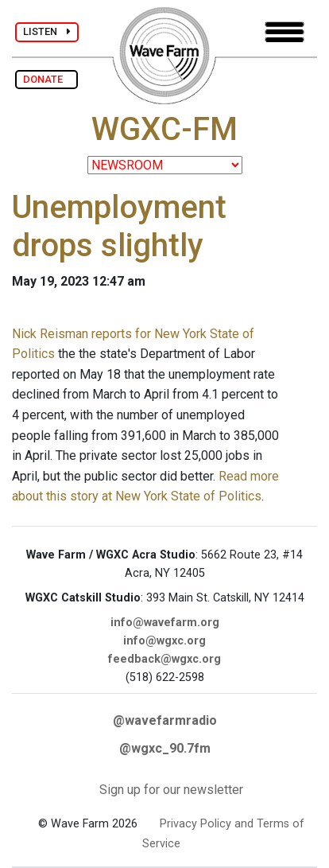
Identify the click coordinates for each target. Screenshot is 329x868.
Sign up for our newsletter (171, 790)
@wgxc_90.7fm (165, 748)
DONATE (46, 79)
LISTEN (47, 31)
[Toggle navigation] (284, 32)
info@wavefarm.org (165, 623)
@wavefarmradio (165, 720)
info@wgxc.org (164, 641)
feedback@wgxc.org (164, 659)
